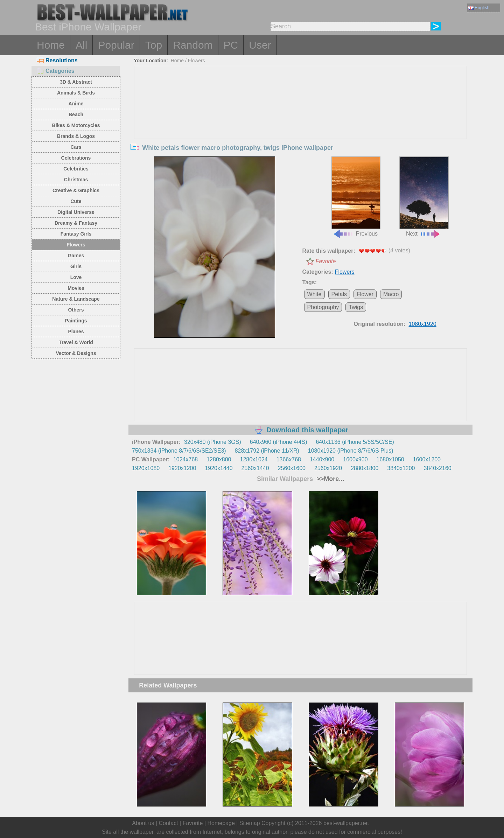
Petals (339, 294)
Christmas (76, 180)
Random (193, 45)
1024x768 (185, 459)
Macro (391, 294)
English (479, 8)
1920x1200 (182, 468)
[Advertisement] (301, 119)
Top (154, 45)
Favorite (326, 261)
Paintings (76, 321)
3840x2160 (438, 468)
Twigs (356, 307)
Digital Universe (76, 212)
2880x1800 (365, 468)
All (81, 45)
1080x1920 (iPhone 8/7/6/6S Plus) (351, 451)
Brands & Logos (76, 136)
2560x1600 (292, 468)
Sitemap (250, 823)
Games (76, 256)
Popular (116, 45)
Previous (356, 197)
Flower (365, 294)
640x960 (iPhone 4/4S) (279, 442)
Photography (323, 307)
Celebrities (76, 169)
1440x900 (322, 459)
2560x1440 (255, 468)
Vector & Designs (76, 353)
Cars (76, 147)
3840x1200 (401, 468)
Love (76, 277)
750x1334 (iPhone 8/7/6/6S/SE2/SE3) (179, 451)
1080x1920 (423, 324)
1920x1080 (146, 468)
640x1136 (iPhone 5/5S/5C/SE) (355, 442)
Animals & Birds (76, 93)
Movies (76, 288)
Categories (56, 71)
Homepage (221, 823)
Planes (76, 331)
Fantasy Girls (76, 234)
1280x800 (219, 459)
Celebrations (76, 158)
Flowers (76, 245)
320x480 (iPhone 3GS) (213, 442)
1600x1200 (427, 459)
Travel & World (76, 342)
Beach (76, 114)
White (314, 294)
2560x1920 (328, 468)
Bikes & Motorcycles (76, 125)
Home (51, 45)
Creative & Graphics (76, 190)
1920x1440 (219, 468)
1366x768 (289, 459)
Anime (76, 104)
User (260, 45)
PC (231, 45)
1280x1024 (254, 459)
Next (424, 197)
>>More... (329, 479)
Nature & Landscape (76, 299)
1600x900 (355, 459)
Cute (76, 201)
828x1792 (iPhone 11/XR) (267, 451)
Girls (76, 266)
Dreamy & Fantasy (76, 223)
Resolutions (57, 60)
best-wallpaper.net (346, 823)
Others (76, 310)
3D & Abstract (76, 82)
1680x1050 (390, 459)
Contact (168, 823)
